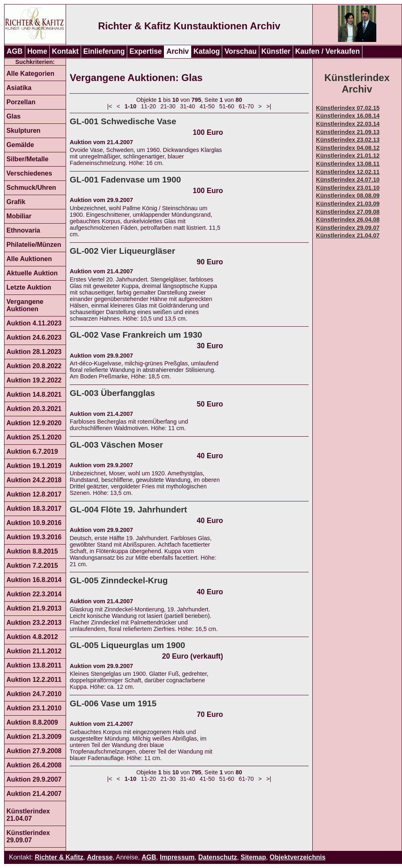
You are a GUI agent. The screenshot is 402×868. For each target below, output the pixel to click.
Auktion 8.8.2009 (32, 722)
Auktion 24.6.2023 (34, 337)
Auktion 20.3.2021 (34, 409)
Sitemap (253, 857)
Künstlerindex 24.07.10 (348, 180)
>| (269, 106)
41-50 (207, 106)
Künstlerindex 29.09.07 (28, 836)
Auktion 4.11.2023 (34, 323)
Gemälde (20, 145)
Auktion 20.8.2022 (34, 366)
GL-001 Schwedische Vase (123, 121)
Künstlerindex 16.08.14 (348, 116)
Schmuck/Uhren (31, 188)
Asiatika (19, 88)
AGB (14, 51)
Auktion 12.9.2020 (34, 423)
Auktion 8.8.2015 (32, 551)
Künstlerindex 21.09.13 (348, 132)
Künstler (276, 51)
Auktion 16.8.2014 (34, 580)
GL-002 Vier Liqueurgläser (123, 251)
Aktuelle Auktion (32, 273)
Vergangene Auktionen (25, 305)
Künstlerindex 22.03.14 (348, 124)
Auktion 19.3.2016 (34, 537)
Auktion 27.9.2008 (34, 751)
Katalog (207, 51)
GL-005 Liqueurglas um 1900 (127, 645)
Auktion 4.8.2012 (32, 637)
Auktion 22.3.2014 (34, 594)
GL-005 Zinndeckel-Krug (119, 580)
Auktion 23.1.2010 (34, 708)
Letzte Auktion (29, 287)
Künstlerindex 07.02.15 (348, 108)
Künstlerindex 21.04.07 (28, 815)
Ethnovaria (23, 230)
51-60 (227, 106)
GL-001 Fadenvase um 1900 (125, 179)
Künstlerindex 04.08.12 (348, 148)
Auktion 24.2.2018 (34, 480)
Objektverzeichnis (297, 857)
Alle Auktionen (29, 259)
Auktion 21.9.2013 (34, 608)
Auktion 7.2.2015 (32, 566)
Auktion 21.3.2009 (34, 737)
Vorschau (241, 51)
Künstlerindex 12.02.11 (348, 172)
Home (37, 51)
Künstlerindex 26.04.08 (348, 220)
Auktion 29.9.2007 (34, 779)
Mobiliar (19, 216)
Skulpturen (24, 131)
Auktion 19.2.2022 (34, 380)
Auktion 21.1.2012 (34, 651)
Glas (14, 116)
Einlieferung (104, 51)
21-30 (168, 106)
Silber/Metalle (28, 159)
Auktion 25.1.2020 (34, 437)
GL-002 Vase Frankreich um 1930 (136, 335)
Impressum (177, 857)
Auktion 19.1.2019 (34, 466)
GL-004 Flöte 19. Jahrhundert (128, 509)
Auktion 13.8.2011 (34, 665)
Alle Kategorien (30, 74)
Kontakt (65, 51)
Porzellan (21, 102)
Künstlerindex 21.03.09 (348, 204)
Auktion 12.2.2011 (34, 680)
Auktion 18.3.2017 (34, 509)
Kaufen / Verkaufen (327, 51)
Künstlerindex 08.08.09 (348, 196)
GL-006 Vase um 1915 (113, 703)
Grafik (16, 202)
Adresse (100, 857)
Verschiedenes (29, 173)
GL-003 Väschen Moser (116, 445)
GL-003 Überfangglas (112, 393)
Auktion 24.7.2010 (34, 694)
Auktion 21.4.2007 (34, 794)
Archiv (178, 51)
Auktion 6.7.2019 (32, 452)
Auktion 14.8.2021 (34, 394)
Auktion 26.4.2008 (34, 765)
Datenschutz (218, 857)
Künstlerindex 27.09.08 (348, 212)
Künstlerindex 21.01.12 (348, 156)
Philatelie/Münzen (34, 245)
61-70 (246, 106)
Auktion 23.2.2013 (34, 623)
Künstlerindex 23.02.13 (348, 140)
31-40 (188, 106)
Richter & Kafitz (59, 857)
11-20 (149, 106)
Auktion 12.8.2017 (34, 494)
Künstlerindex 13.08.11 (348, 164)
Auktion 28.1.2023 (34, 352)
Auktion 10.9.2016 (34, 523)
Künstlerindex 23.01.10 (348, 188)
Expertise (146, 51)
